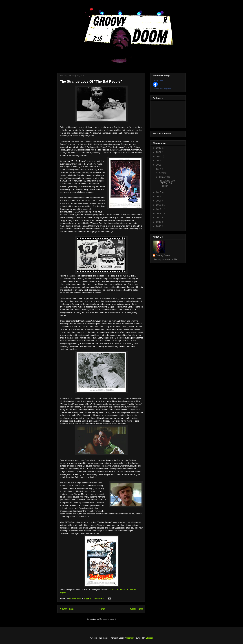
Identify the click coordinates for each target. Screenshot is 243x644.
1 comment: (99, 598)
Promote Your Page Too (162, 89)
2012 (159, 209)
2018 (159, 165)
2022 (159, 148)
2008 (159, 226)
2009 (159, 222)
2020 (159, 156)
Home (102, 609)
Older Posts (137, 609)
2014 (159, 201)
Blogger (149, 638)
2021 (159, 152)
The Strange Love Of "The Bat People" (91, 81)
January (163, 177)
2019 (159, 161)
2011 (159, 213)
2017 (159, 169)
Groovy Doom (158, 81)
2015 (159, 197)
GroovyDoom (163, 255)
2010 (159, 218)
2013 (159, 205)
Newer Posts (67, 609)
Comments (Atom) (107, 619)
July (161, 173)
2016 (159, 192)
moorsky (130, 638)
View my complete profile (165, 259)
